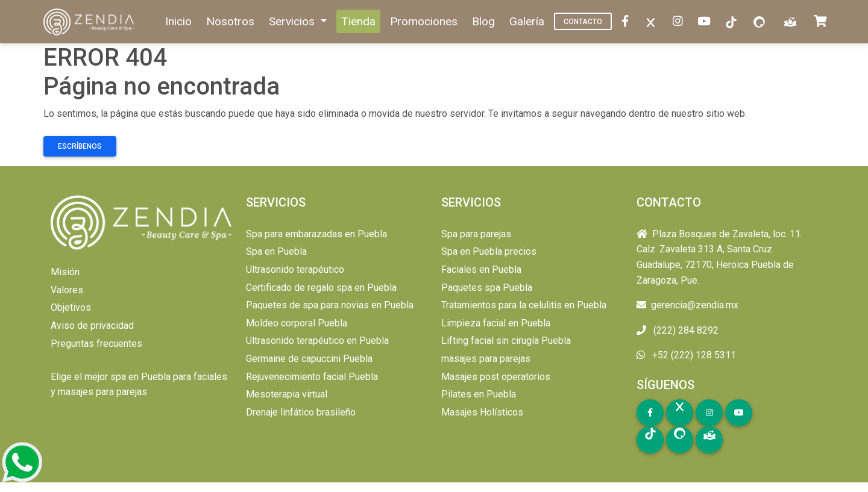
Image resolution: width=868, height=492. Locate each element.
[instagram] (680, 22)
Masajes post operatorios (496, 377)
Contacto (583, 22)
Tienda (358, 21)
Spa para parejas (476, 234)
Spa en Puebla (276, 251)
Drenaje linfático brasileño (301, 412)
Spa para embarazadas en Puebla (316, 234)
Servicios (293, 21)
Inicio (178, 21)
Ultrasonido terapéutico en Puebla (317, 341)
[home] (90, 22)
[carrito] (823, 22)
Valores (67, 290)
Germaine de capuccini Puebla (309, 359)
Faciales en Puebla (481, 269)
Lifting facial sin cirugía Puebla (506, 341)
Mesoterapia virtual (287, 394)
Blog (483, 21)
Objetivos (71, 307)
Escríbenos (80, 146)
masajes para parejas (486, 359)
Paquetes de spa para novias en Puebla (330, 305)
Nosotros (230, 21)
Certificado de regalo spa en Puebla (321, 288)
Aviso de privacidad (92, 325)
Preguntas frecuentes (96, 344)
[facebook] (627, 22)
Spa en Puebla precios (489, 251)
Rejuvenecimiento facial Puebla (312, 377)
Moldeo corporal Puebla (297, 323)
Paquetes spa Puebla (487, 288)
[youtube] (706, 22)
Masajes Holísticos (482, 412)
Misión (65, 272)
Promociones (424, 21)
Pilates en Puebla (479, 394)
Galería (527, 21)
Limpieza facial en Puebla (496, 323)
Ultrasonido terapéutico (295, 269)
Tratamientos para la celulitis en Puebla (524, 305)
